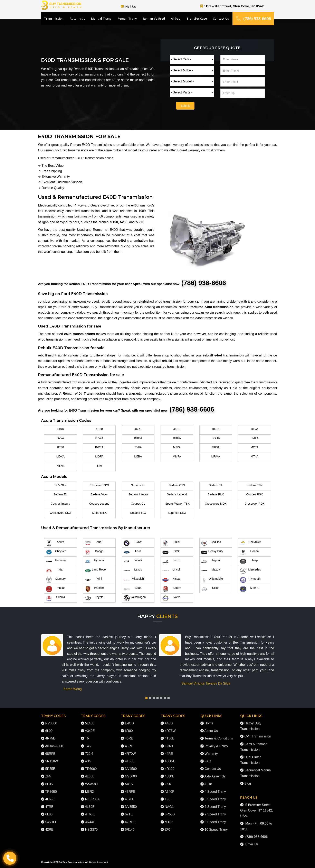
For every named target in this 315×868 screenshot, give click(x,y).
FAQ (208, 758)
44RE (169, 750)
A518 (208, 780)
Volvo (171, 598)
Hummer (56, 562)
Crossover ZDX (99, 485)
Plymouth (250, 580)
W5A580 (91, 780)
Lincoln (172, 571)
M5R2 (89, 788)
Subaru (250, 589)
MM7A (177, 456)
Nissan (172, 580)
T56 (168, 796)
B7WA (99, 438)
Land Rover (96, 571)
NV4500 (131, 765)
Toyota (94, 598)
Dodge (94, 552)
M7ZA (177, 447)
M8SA (216, 447)
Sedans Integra (138, 494)
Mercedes (250, 571)
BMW (133, 543)
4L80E (169, 773)
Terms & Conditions (219, 735)
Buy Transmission (73, 862)
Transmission (54, 18)
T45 (88, 742)
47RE (49, 803)
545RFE (51, 818)
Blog (248, 780)
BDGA (138, 438)
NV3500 (51, 720)
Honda (249, 552)
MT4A (254, 456)
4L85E (90, 773)
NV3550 (131, 803)
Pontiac (56, 589)
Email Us (251, 841)
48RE (177, 429)
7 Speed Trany (215, 811)
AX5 (88, 758)
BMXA (255, 438)
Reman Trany (127, 18)
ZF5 (48, 773)
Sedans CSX (177, 485)
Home (209, 720)
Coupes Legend (99, 504)
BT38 (60, 447)
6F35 (49, 780)
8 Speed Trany (215, 818)
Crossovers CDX (60, 513)
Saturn (172, 589)
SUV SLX (60, 485)
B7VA (61, 438)
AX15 (129, 780)
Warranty (211, 750)
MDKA (60, 456)
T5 (87, 735)
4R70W (130, 750)
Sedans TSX (255, 485)
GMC (171, 552)
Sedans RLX (216, 494)
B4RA (216, 429)
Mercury (56, 580)
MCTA (255, 447)
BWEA (99, 447)
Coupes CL (138, 504)
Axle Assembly (215, 773)
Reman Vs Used (154, 18)
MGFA (99, 456)
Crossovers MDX (216, 504)
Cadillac (211, 543)
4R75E (50, 735)
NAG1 (169, 803)
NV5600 (131, 773)
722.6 (89, 750)
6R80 (99, 429)
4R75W (170, 727)
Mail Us (130, 6)
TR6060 (91, 765)
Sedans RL (138, 485)
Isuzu (171, 562)
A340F (169, 788)
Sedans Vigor (99, 494)
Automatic (77, 18)
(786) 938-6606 (253, 18)
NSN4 (60, 466)
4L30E (90, 803)
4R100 (169, 765)
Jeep (249, 562)
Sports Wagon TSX (177, 504)
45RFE (130, 788)
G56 (168, 780)
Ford (132, 552)
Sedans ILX (99, 513)
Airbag (176, 18)
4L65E (50, 796)
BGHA (216, 438)
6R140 (130, 826)
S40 (99, 466)
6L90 (49, 727)
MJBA (138, 456)
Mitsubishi (134, 580)
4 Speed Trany (215, 788)
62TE (129, 811)
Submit (185, 106)
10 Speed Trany (216, 826)
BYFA (138, 447)
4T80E (169, 735)
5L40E (90, 720)
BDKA (177, 438)
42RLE (130, 818)
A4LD (169, 720)
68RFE (50, 750)
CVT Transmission (258, 733)
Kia (54, 571)
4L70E (130, 796)
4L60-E (170, 758)
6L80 (49, 811)
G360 (169, 742)
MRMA (216, 456)
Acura (55, 543)
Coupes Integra (60, 504)
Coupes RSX (255, 494)
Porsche (95, 589)
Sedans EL (61, 494)
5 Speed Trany (215, 796)
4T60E (90, 811)
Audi (93, 543)
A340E (90, 727)
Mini (93, 580)
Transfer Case (197, 18)
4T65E (130, 758)
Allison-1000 (54, 742)
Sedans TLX (138, 513)
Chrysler (56, 552)
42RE (49, 826)
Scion (210, 589)
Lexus (133, 571)
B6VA (255, 429)
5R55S (170, 811)
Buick (171, 543)
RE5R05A (92, 796)
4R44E (90, 818)
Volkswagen (135, 598)
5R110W (51, 758)
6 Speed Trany (215, 803)
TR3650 (51, 788)
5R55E (50, 765)
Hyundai (95, 562)
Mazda (211, 571)
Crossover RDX (254, 504)
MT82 (169, 818)
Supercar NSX (177, 513)
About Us (211, 727)
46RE (138, 429)
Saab (132, 589)
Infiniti (133, 562)
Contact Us (221, 18)
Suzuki (55, 598)
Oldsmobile (212, 580)
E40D (60, 429)
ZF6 (168, 826)
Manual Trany (101, 18)
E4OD (129, 720)
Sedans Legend (177, 494)
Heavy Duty (212, 552)
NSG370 (91, 826)
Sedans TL (216, 485)
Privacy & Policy (216, 742)
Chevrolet (250, 543)
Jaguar (211, 562)
